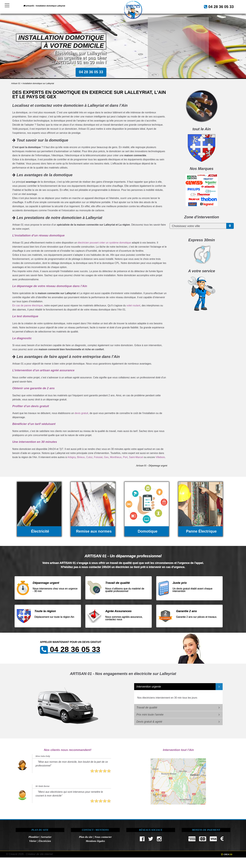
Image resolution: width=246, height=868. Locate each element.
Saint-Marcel (136, 457)
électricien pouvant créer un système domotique (104, 243)
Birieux (81, 457)
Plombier (34, 837)
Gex (106, 457)
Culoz (89, 457)
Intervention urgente (149, 687)
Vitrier (33, 841)
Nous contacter (103, 837)
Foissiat (98, 457)
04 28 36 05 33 (217, 6)
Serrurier (46, 837)
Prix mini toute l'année (150, 715)
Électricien (45, 841)
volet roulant (133, 305)
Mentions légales (95, 841)
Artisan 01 (16, 83)
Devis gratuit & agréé (149, 722)
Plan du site (86, 837)
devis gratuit (81, 413)
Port (125, 457)
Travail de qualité (147, 708)
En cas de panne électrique (27, 305)
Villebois (160, 457)
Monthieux (116, 457)
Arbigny (71, 457)
